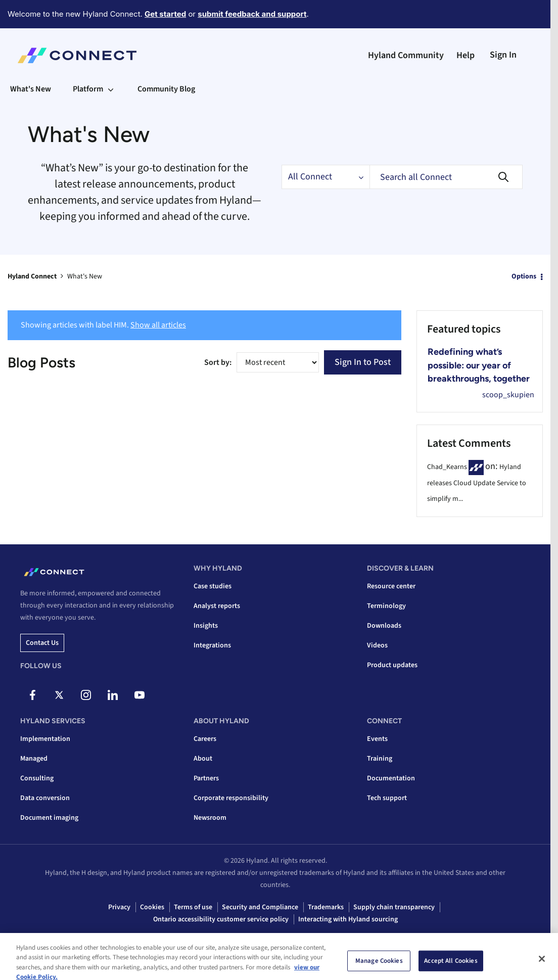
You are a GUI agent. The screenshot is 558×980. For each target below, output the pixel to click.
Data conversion (45, 798)
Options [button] (524, 276)
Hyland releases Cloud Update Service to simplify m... (477, 483)
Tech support (387, 798)
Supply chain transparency (394, 907)
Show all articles (158, 325)
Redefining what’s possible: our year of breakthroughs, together (479, 365)
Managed (34, 759)
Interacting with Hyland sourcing (348, 919)
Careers (205, 739)
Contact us (42, 643)
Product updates (392, 665)
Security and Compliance (260, 907)
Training (380, 759)
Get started (165, 14)
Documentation (391, 778)
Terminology (386, 606)
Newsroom (210, 818)
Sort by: (218, 362)
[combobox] (446, 177)
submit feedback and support (252, 14)
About (203, 759)
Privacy (119, 907)
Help (466, 55)
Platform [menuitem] (88, 89)
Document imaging (49, 818)
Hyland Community (406, 55)
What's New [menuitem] (31, 89)
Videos (377, 645)
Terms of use (193, 907)
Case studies (213, 586)
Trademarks (326, 907)
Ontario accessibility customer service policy (221, 919)
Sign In (503, 55)
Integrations (212, 645)
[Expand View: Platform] (111, 89)
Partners (206, 778)
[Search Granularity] (325, 177)
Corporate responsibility (231, 798)
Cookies (152, 907)
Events (377, 739)
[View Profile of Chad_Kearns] (447, 467)
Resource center (391, 586)
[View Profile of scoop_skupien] (508, 395)
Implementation (45, 739)
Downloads (384, 626)
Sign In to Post (363, 362)
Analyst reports (217, 606)
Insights (206, 626)
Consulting (37, 778)
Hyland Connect (32, 276)
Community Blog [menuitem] (166, 89)
